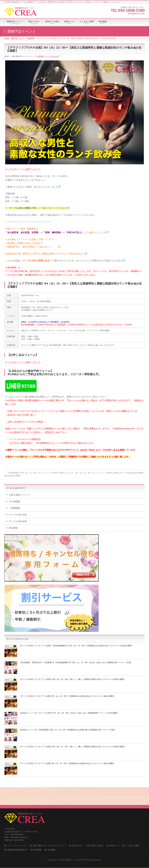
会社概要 (52, 830)
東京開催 (13, 528)
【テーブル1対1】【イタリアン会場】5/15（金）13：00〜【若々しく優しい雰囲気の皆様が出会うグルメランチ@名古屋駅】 (72, 747)
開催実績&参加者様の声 (17, 830)
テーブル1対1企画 (52, 56)
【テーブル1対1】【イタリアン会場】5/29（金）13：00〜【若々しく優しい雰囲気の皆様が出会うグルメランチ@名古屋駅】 (72, 679)
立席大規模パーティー (20, 495)
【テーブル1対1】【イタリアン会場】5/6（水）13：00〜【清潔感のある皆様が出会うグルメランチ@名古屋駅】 (67, 763)
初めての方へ (78, 826)
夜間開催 (15, 508)
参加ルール (115, 826)
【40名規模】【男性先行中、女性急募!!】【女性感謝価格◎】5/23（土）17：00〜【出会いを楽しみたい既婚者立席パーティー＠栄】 (76, 662)
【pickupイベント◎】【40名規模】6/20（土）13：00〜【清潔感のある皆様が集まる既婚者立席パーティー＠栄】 (68, 730)
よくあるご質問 (132, 826)
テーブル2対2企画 (18, 521)
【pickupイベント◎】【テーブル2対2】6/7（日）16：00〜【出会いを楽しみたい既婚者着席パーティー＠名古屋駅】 (69, 713)
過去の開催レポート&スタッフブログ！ (49, 826)
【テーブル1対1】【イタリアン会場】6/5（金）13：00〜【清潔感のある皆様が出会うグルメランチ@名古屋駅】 (67, 696)
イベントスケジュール (17, 826)
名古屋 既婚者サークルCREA (71, 840)
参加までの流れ (97, 826)
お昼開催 (39, 56)
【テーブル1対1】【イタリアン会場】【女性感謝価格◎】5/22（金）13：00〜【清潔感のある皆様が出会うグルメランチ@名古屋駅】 (76, 646)
